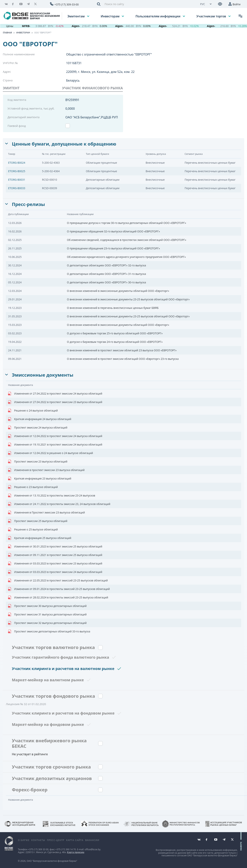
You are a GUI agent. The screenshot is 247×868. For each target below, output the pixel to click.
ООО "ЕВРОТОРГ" (43, 33)
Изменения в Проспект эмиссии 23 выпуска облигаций (46, 513)
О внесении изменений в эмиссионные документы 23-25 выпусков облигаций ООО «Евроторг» (128, 299)
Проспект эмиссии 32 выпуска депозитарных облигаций (47, 623)
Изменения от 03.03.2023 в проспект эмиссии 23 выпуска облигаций (55, 564)
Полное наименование (19, 54)
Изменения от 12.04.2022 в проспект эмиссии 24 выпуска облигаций (55, 436)
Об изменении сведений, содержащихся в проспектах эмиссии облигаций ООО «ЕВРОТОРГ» (127, 240)
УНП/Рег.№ (10, 63)
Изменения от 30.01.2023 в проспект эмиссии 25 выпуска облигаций (55, 547)
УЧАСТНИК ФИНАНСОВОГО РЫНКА (93, 88)
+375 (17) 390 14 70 (66, 849)
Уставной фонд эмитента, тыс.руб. (31, 108)
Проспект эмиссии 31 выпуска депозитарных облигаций (47, 614)
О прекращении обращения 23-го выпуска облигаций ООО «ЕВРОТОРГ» (113, 248)
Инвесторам (110, 16)
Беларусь (73, 80)
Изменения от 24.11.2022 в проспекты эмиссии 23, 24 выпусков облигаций (59, 504)
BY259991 (72, 100)
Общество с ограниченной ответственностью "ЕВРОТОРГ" (109, 54)
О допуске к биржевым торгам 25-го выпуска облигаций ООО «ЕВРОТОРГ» (115, 333)
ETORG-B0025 (17, 171)
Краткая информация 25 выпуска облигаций (40, 538)
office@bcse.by (93, 849)
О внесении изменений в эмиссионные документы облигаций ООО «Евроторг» (118, 291)
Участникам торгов (212, 16)
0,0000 (70, 109)
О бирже (24, 840)
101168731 (74, 63)
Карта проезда (76, 852)
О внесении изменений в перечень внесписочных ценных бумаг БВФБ (113, 308)
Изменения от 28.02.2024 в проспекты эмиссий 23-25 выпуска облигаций (58, 597)
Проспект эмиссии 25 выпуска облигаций (38, 521)
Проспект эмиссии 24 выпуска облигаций (38, 428)
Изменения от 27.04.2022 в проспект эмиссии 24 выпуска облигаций (55, 394)
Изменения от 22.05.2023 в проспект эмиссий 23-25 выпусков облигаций (58, 580)
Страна (8, 80)
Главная (7, 33)
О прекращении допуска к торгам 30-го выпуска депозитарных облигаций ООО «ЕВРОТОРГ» (127, 223)
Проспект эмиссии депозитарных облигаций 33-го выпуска (49, 631)
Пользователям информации (158, 16)
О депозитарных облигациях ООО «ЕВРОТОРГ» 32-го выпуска (106, 265)
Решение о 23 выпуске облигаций (33, 487)
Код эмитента (17, 100)
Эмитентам (76, 16)
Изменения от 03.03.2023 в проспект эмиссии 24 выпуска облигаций (55, 572)
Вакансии (92, 840)
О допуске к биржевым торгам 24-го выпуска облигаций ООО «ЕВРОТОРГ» (115, 342)
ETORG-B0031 (17, 180)
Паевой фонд (17, 126)
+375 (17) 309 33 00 (38, 849)
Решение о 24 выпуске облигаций (33, 411)
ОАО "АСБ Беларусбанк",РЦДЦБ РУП (92, 117)
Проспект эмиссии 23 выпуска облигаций (38, 462)
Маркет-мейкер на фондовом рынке (48, 724)
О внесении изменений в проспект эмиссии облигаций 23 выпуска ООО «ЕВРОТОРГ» (122, 350)
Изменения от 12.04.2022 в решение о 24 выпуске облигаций (50, 453)
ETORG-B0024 (17, 163)
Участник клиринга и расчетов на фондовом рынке (63, 713)
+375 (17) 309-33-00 (67, 4)
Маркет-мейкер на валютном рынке (48, 680)
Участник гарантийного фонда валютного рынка (60, 657)
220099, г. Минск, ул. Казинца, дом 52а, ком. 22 (100, 72)
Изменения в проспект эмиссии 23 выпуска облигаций (46, 470)
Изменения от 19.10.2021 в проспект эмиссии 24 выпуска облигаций (55, 445)
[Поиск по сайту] (149, 4)
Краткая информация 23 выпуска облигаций (40, 479)
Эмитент (11, 88)
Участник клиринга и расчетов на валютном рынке (63, 669)
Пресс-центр (56, 840)
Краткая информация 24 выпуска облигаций (40, 419)
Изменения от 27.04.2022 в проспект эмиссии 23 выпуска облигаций (55, 402)
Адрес (7, 72)
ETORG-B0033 (17, 188)
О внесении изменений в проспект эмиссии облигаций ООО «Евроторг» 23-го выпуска (123, 359)
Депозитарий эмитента (24, 117)
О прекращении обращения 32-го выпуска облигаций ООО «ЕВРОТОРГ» (113, 231)
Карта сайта (75, 840)
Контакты (38, 840)
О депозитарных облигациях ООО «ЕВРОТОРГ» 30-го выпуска (106, 282)
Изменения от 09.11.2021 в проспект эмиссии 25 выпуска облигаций (55, 555)
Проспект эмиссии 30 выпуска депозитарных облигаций (47, 606)
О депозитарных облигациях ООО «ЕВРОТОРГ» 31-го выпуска (106, 274)
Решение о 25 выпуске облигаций (33, 530)
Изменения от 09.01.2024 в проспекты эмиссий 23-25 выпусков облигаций (59, 589)
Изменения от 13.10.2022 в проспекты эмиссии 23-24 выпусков (52, 496)
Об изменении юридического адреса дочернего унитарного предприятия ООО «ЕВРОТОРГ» (126, 257)
